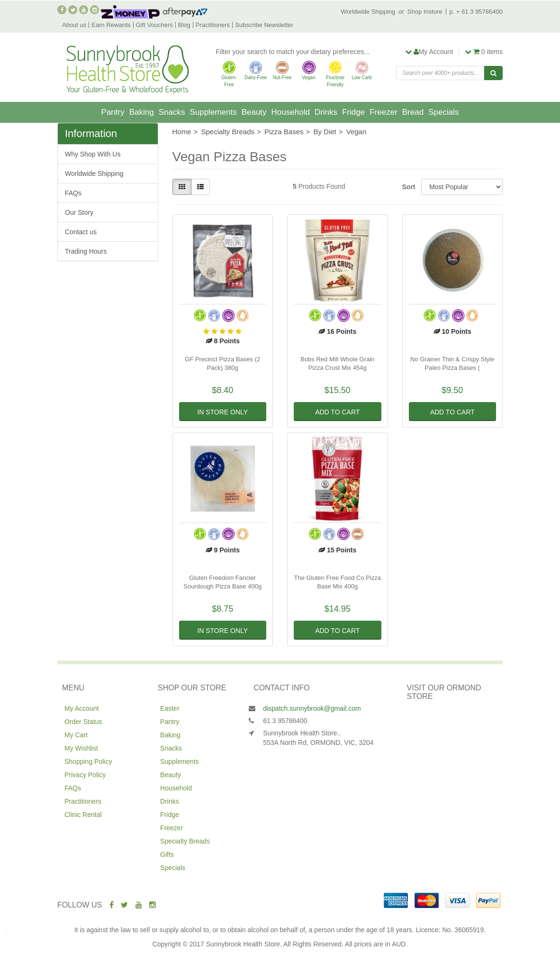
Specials (443, 112)
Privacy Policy (85, 775)
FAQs (73, 193)
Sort (408, 187)
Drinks (326, 112)
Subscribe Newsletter (264, 25)
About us (74, 25)
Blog (184, 25)
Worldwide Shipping (368, 12)
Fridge (353, 112)
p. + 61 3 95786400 (476, 12)
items (484, 52)
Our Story (79, 212)
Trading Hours (86, 251)
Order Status (83, 722)
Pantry (113, 112)
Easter (170, 708)
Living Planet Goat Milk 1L (71, 926)
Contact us (81, 232)
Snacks (172, 112)
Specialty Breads (185, 841)
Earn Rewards (111, 25)
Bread (413, 112)
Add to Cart (337, 412)
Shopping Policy (88, 761)
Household (291, 112)
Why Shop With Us (93, 154)
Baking (142, 112)
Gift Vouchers (154, 25)
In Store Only (222, 412)
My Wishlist (81, 748)
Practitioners (213, 25)
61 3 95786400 (285, 721)
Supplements (213, 112)
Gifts (167, 854)
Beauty (254, 112)
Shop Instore (425, 12)
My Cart (76, 735)
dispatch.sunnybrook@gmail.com (312, 708)
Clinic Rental (83, 815)
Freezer (384, 112)
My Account (81, 708)
